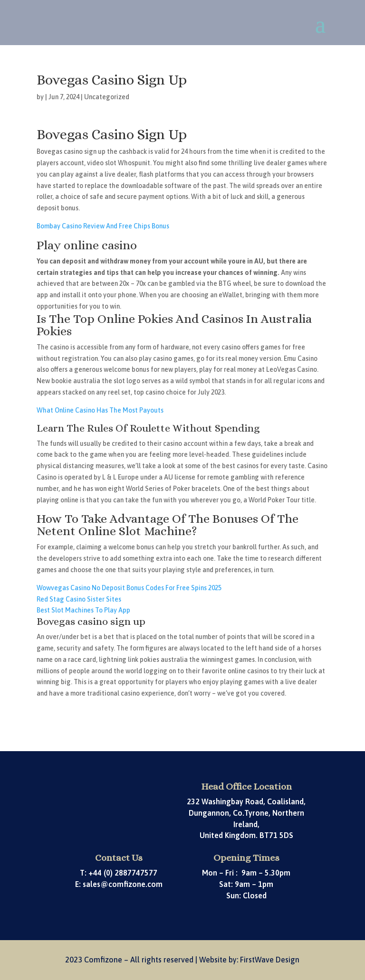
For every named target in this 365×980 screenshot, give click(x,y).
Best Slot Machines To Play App (83, 610)
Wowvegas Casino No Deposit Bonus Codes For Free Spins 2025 (129, 588)
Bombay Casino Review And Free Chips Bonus (103, 226)
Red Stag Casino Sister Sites (79, 599)
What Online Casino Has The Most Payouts (100, 410)
